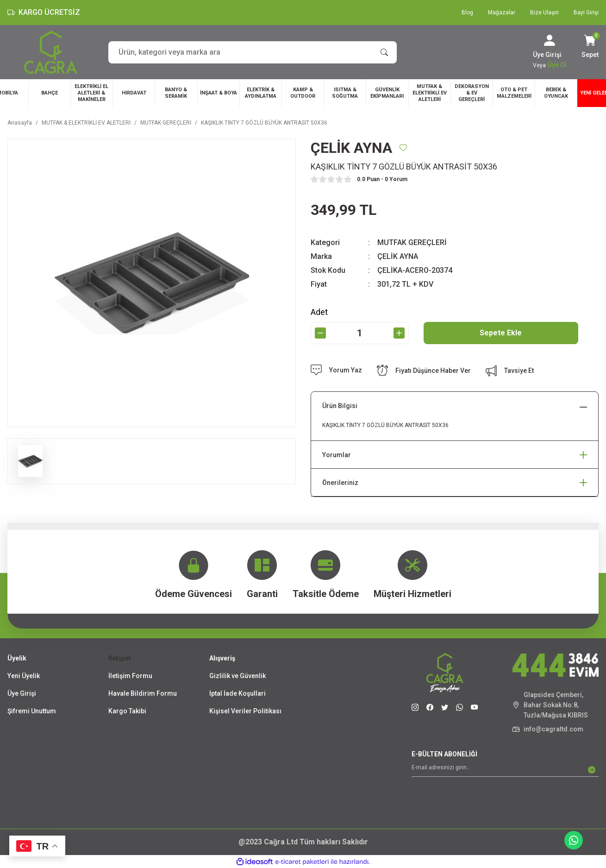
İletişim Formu (130, 676)
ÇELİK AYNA (398, 256)
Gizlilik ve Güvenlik (237, 676)
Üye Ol (557, 65)
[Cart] (590, 47)
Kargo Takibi (127, 711)
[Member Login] (550, 40)
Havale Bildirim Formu (143, 693)
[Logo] (51, 52)
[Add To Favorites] (403, 148)
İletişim (120, 658)
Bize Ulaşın (544, 13)
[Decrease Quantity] (320, 333)
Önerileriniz (340, 483)
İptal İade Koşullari (237, 693)
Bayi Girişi (586, 13)
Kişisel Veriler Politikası (245, 711)
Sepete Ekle (501, 333)
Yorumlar (337, 455)
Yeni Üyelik (24, 676)
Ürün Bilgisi (340, 406)
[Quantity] (360, 333)
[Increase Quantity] (399, 333)
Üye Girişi (22, 693)
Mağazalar (502, 13)
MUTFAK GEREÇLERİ (412, 242)
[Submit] (592, 770)
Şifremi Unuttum (32, 711)
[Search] (253, 52)
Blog (467, 13)
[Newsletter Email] (505, 770)
